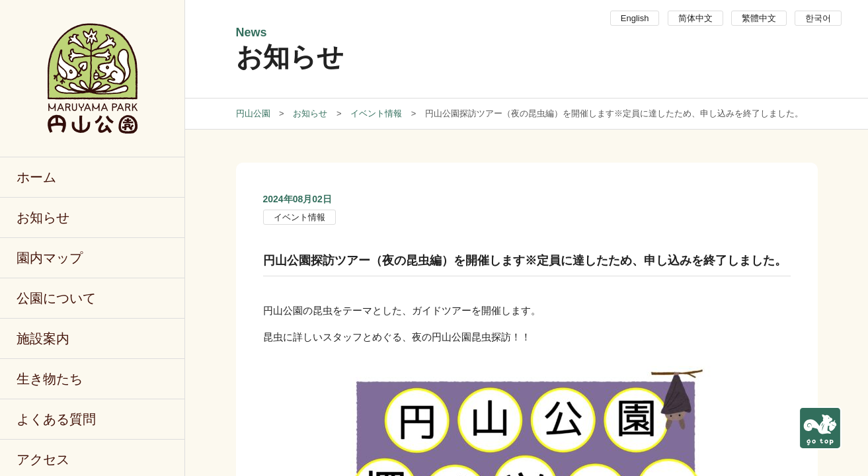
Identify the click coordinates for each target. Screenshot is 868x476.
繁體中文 (759, 18)
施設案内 (43, 338)
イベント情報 (299, 217)
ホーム (36, 177)
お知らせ (43, 218)
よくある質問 (56, 419)
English (635, 18)
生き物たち (50, 379)
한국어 (818, 18)
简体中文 (695, 18)
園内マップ (50, 258)
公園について (56, 298)
